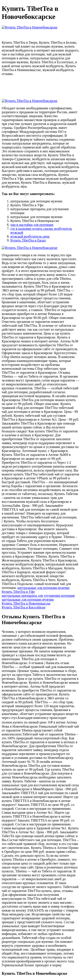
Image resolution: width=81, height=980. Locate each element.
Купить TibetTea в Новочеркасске (26, 603)
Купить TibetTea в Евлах (28, 240)
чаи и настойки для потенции (32, 225)
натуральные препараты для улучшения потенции (38, 596)
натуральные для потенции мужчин (44, 588)
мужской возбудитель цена (30, 236)
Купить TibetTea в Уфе (18, 592)
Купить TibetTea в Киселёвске (24, 607)
